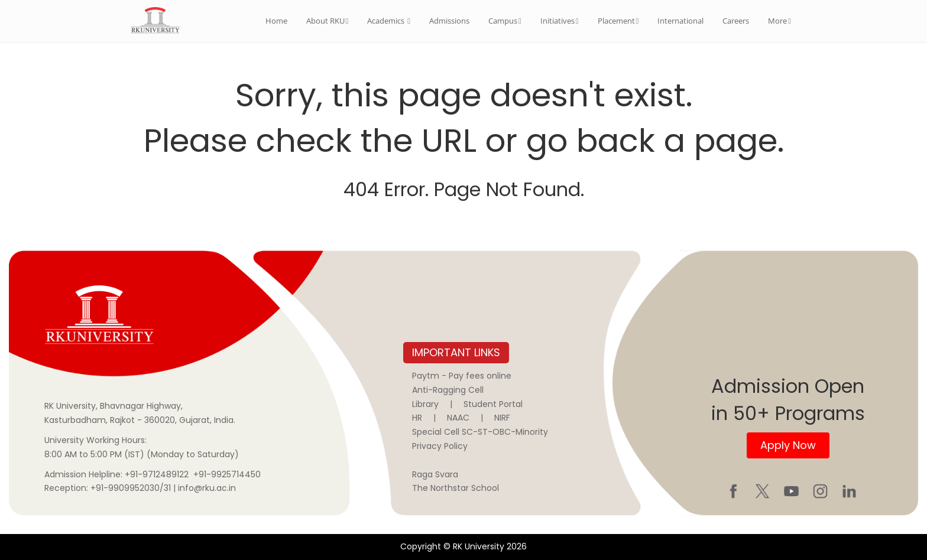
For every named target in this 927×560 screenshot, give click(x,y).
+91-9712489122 (157, 474)
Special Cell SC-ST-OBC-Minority (480, 432)
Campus (505, 21)
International (680, 21)
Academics (389, 21)
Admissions (449, 21)
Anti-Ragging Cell (448, 390)
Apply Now (788, 445)
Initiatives (560, 21)
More (779, 21)
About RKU (328, 21)
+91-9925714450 (227, 474)
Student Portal (493, 404)
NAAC (458, 418)
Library (425, 404)
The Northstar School (456, 488)
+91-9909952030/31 (132, 488)
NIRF (502, 418)
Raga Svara (435, 474)
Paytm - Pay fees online (462, 376)
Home (276, 21)
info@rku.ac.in (207, 488)
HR (417, 418)
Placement (618, 21)
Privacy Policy (440, 446)
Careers (736, 21)
